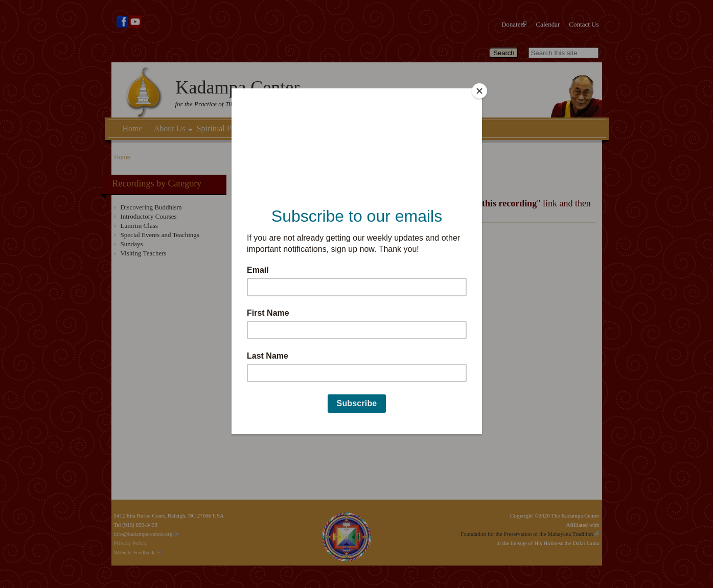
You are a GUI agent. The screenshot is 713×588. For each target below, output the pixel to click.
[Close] (479, 91)
